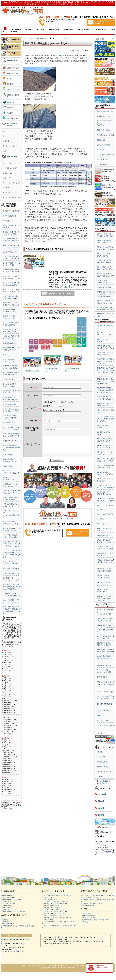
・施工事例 (5, 920)
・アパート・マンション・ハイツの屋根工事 (57, 918)
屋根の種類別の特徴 (10, 216)
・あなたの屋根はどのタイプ (90, 898)
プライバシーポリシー (104, 772)
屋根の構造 (7, 221)
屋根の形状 (7, 355)
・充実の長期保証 (7, 906)
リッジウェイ (7, 188)
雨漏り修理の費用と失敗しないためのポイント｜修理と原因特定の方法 (105, 381)
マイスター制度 (102, 165)
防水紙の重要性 (8, 455)
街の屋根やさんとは (103, 116)
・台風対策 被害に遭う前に (52, 908)
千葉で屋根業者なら (103, 767)
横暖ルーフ (7, 178)
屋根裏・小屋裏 (8, 380)
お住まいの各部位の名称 (11, 211)
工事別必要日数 (102, 524)
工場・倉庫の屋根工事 (104, 666)
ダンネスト (100, 733)
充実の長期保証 (102, 160)
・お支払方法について (8, 910)
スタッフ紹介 (101, 757)
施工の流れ (100, 150)
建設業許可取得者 (103, 762)
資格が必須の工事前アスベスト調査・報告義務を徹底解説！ (12, 448)
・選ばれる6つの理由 (8, 898)
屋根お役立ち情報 (103, 535)
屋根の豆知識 (7, 466)
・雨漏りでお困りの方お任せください (54, 904)
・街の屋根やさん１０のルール (11, 900)
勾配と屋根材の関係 (10, 404)
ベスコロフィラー (103, 721)
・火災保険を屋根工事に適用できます (54, 914)
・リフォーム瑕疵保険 (8, 904)
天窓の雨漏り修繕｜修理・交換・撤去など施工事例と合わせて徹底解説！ (12, 587)
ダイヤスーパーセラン (104, 711)
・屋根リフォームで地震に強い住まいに (55, 912)
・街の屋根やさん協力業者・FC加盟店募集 (95, 920)
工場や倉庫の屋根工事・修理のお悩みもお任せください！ (105, 685)
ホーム (26, 38)
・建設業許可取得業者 (88, 916)
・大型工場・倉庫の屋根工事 (52, 916)
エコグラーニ (7, 173)
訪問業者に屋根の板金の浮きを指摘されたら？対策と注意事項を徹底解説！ (105, 294)
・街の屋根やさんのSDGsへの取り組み (14, 912)
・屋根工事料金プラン (49, 900)
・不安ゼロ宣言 (6, 902)
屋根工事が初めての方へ (105, 111)
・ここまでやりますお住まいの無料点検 (55, 902)
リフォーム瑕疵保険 (103, 145)
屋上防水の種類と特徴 (10, 252)
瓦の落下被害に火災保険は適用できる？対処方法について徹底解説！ (105, 361)
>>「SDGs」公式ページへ (9, 809)
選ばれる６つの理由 (103, 130)
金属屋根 (6, 141)
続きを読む (70, 287)
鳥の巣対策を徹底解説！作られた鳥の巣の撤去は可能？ (105, 658)
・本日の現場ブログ (7, 924)
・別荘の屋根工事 (48, 920)
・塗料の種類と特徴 (87, 906)
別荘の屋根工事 (102, 677)
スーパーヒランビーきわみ (12, 183)
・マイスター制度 (7, 908)
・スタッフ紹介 (86, 914)
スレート (6, 131)
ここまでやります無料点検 (105, 155)
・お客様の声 (5, 922)
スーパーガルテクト (10, 163)
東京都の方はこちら (33, 371)
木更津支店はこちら (18, 951)
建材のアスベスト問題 (10, 441)
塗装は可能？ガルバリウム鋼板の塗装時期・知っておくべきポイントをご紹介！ (12, 544)
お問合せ (100, 777)
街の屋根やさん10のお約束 (105, 135)
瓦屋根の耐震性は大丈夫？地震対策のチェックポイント (105, 562)
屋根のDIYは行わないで (11, 573)
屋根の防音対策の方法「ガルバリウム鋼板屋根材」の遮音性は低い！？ (105, 390)
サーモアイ (100, 716)
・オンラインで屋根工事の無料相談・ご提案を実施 (98, 896)
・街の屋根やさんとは (8, 896)
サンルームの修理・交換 (105, 692)
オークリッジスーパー (10, 193)
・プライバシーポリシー (89, 918)
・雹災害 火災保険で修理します (53, 910)
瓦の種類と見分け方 (10, 423)
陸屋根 (5, 151)
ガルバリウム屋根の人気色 (105, 514)
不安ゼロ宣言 (101, 140)
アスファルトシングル (10, 146)
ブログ (32, 38)
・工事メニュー (47, 898)
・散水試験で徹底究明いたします (53, 906)
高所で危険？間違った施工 (12, 569)
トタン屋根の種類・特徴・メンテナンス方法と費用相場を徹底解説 (105, 419)
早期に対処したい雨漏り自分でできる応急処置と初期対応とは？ (105, 598)
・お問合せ (85, 922)
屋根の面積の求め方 (10, 343)
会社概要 (100, 752)
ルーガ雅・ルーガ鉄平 (10, 168)
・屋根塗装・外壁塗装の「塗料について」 (95, 904)
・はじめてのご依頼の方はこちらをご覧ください (58, 896)
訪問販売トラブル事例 (104, 287)
